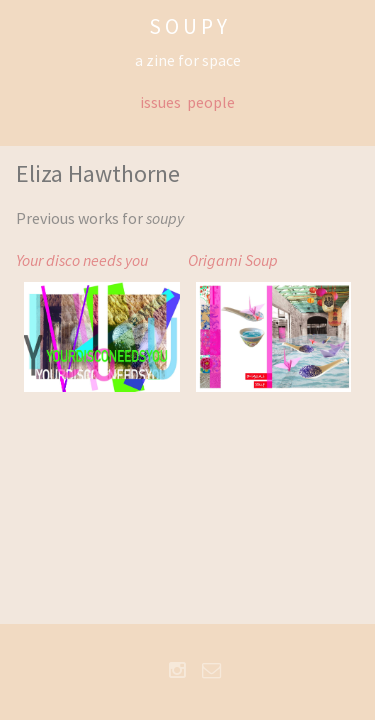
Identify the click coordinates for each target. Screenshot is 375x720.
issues (160, 102)
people (211, 102)
